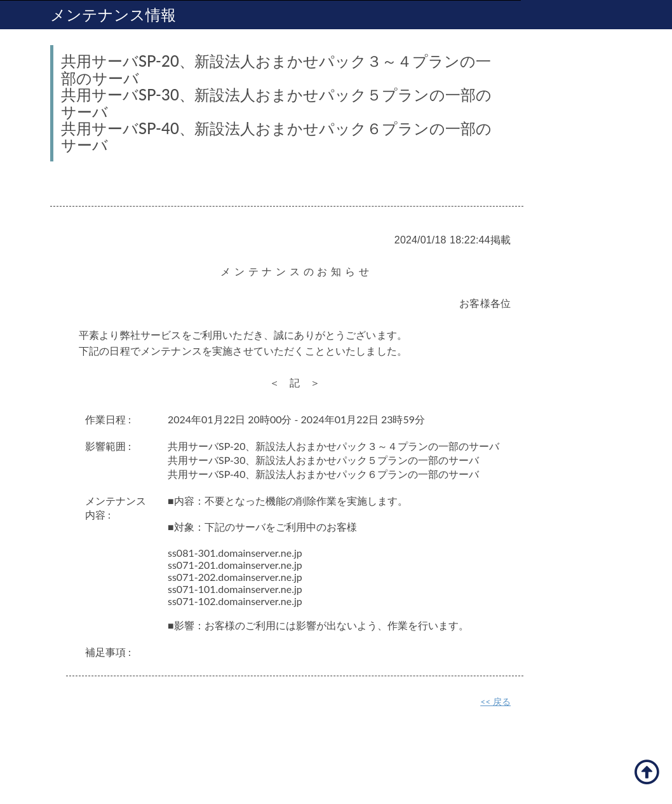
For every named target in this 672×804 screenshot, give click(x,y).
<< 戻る (495, 701)
